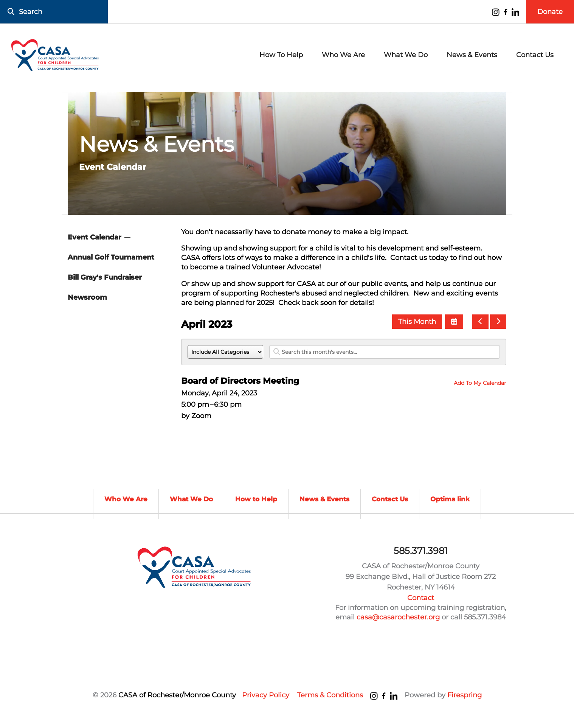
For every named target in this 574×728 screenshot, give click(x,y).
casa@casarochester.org (398, 617)
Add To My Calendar (480, 383)
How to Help (256, 499)
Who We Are (343, 55)
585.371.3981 (421, 551)
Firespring (465, 695)
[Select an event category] (225, 352)
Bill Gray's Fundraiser (105, 277)
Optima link (450, 499)
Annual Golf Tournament (111, 257)
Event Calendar (95, 237)
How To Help (281, 55)
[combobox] (54, 12)
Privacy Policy (266, 695)
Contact (421, 598)
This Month (417, 322)
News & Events (472, 55)
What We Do (406, 55)
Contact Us (535, 55)
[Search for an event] (385, 352)
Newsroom (87, 297)
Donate (550, 12)
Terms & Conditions (330, 695)
